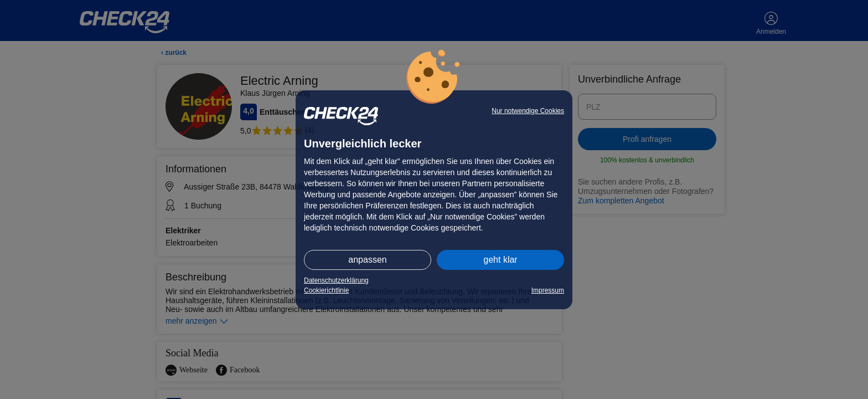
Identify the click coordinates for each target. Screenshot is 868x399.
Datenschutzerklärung (336, 280)
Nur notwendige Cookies (528, 111)
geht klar (500, 260)
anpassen (367, 260)
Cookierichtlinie (326, 290)
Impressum (548, 290)
